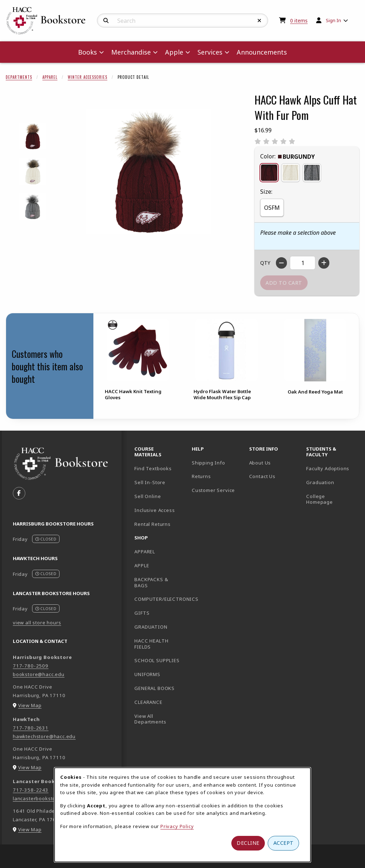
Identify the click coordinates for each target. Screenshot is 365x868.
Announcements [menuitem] (262, 52)
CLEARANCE (148, 702)
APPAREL (145, 552)
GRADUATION (151, 627)
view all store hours (37, 623)
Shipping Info (209, 463)
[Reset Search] (259, 21)
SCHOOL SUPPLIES (157, 660)
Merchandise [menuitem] (131, 52)
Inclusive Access (155, 510)
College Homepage (332, 499)
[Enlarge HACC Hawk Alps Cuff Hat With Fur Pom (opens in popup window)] (148, 172)
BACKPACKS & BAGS (151, 582)
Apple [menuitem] (174, 52)
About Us (260, 463)
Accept (284, 843)
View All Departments (150, 719)
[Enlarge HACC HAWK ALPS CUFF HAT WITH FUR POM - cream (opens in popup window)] (33, 171)
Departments (19, 77)
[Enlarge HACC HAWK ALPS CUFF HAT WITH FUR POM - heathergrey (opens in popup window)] (33, 207)
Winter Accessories (88, 77)
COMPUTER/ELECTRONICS (160, 599)
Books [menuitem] (88, 52)
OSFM (272, 208)
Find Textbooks (153, 468)
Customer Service (213, 490)
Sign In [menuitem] (333, 20)
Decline (248, 843)
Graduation (320, 482)
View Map (30, 705)
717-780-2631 (31, 728)
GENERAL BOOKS (155, 688)
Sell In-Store (150, 482)
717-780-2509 (31, 666)
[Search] (106, 21)
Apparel (50, 77)
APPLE (142, 565)
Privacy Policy (177, 826)
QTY (265, 263)
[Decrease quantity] (281, 263)
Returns (201, 476)
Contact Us (262, 476)
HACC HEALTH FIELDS (151, 644)
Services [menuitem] (210, 52)
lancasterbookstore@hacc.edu (50, 798)
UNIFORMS (147, 674)
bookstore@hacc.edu (39, 674)
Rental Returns (153, 524)
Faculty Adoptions (328, 468)
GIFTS (142, 613)
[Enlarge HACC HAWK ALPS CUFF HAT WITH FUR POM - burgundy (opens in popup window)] (33, 136)
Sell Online (148, 496)
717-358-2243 (31, 790)
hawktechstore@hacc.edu (44, 736)
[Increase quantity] (324, 263)
